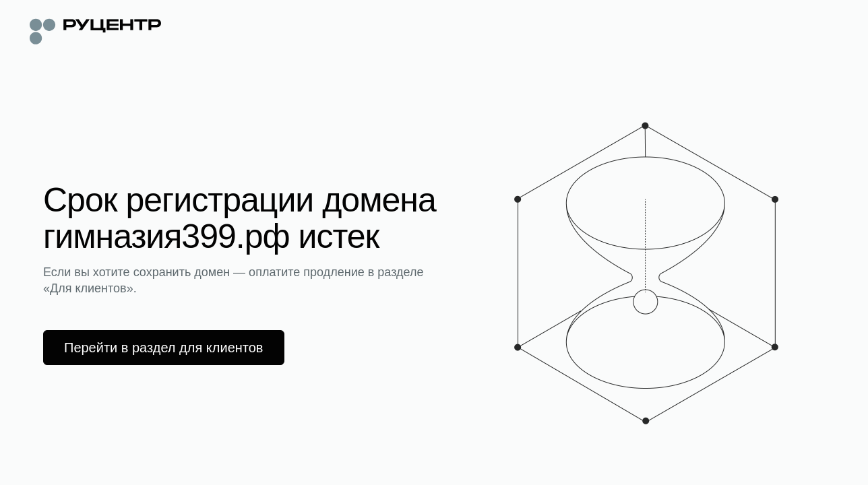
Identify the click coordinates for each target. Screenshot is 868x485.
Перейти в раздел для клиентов (164, 348)
